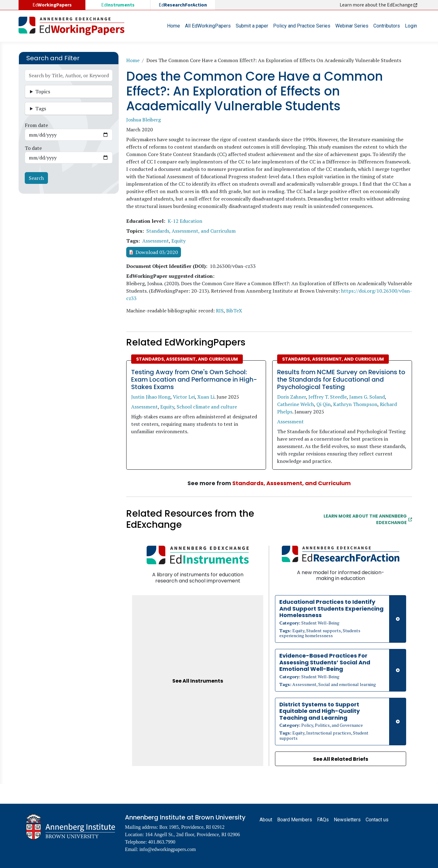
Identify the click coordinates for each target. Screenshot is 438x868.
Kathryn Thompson (355, 404)
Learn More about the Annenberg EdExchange (368, 519)
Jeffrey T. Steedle (328, 397)
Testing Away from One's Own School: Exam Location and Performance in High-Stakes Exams (194, 379)
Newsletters (347, 820)
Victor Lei (184, 397)
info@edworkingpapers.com (168, 849)
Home (174, 26)
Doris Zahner (292, 397)
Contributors (387, 26)
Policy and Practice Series (302, 26)
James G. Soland (367, 397)
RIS (220, 311)
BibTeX (234, 311)
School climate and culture (207, 407)
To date (33, 148)
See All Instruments (198, 681)
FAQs (323, 820)
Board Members (295, 820)
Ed (118, 5)
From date (36, 125)
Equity (178, 241)
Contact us (377, 820)
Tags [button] (41, 108)
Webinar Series (352, 26)
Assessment (156, 241)
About (266, 820)
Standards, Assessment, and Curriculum (191, 231)
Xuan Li (206, 397)
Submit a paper (252, 26)
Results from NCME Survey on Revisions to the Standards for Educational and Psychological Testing (341, 379)
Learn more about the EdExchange (379, 5)
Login (411, 26)
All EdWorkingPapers (208, 26)
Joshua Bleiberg (144, 120)
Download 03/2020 (157, 252)
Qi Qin (324, 404)
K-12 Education (185, 221)
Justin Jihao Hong (151, 397)
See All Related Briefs (341, 759)
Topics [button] (43, 91)
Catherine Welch (296, 404)
